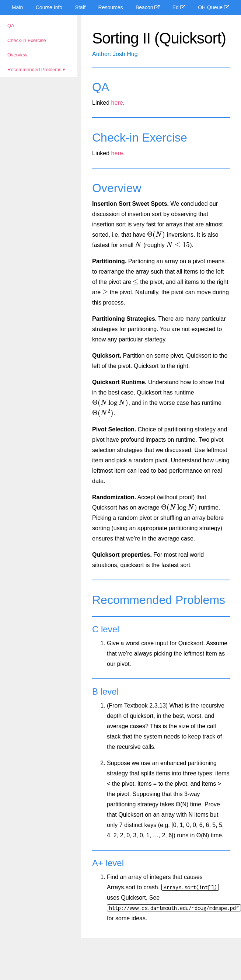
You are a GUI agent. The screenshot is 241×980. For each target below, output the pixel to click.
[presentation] (156, 235)
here (117, 103)
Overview (17, 55)
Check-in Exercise (27, 40)
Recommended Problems (34, 69)
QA (11, 26)
